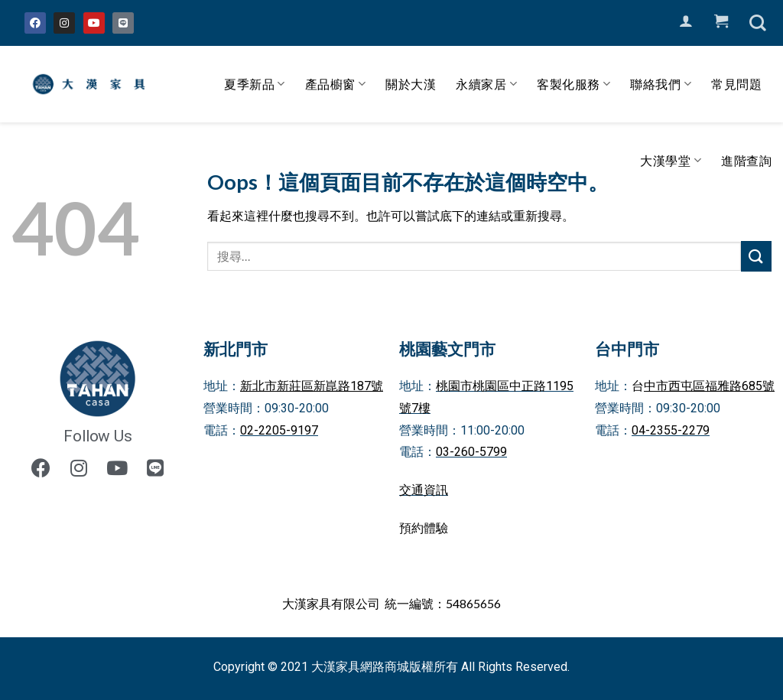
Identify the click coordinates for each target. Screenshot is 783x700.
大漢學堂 (671, 161)
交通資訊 (424, 490)
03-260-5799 (471, 452)
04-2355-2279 (671, 430)
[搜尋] (758, 23)
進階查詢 (746, 160)
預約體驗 (424, 528)
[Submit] (756, 256)
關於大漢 (411, 84)
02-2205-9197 (279, 430)
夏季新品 (255, 84)
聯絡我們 (661, 84)
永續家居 (486, 84)
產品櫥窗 (336, 84)
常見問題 (736, 84)
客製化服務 (573, 84)
